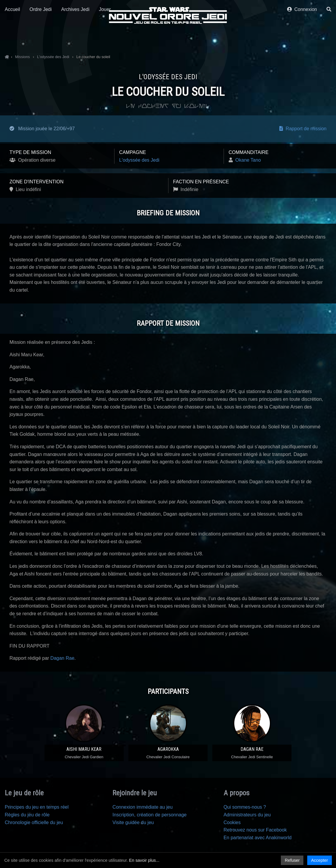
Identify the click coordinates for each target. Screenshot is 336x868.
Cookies (232, 822)
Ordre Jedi (41, 38)
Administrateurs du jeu (247, 815)
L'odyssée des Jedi (139, 160)
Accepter (320, 860)
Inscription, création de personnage (149, 815)
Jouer (105, 38)
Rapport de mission (303, 129)
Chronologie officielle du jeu (34, 822)
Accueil (12, 38)
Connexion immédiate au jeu (142, 807)
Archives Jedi (75, 38)
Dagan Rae (62, 658)
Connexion (302, 38)
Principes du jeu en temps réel (37, 807)
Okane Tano (248, 160)
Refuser (292, 860)
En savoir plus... (144, 860)
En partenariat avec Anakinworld (258, 838)
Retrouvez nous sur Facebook (255, 830)
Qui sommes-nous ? (245, 807)
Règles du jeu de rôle (27, 815)
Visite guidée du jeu (133, 822)
